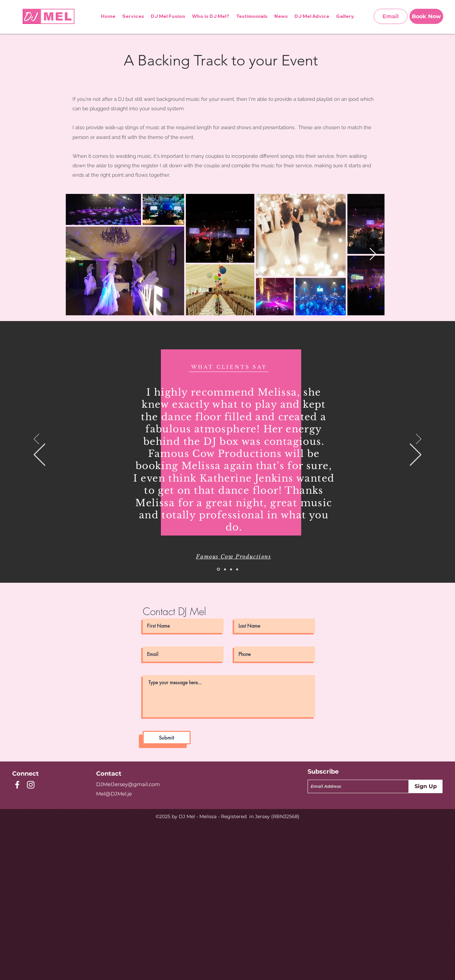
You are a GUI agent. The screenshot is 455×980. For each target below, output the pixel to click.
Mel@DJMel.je (114, 794)
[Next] (419, 439)
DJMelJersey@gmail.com (128, 784)
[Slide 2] (225, 569)
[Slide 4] (237, 569)
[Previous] (36, 439)
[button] (312, 16)
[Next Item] (373, 254)
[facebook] (17, 785)
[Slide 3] (231, 569)
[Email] (391, 16)
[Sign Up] (426, 786)
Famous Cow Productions (233, 556)
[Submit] (167, 738)
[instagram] (31, 785)
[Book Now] (426, 16)
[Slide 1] (218, 569)
